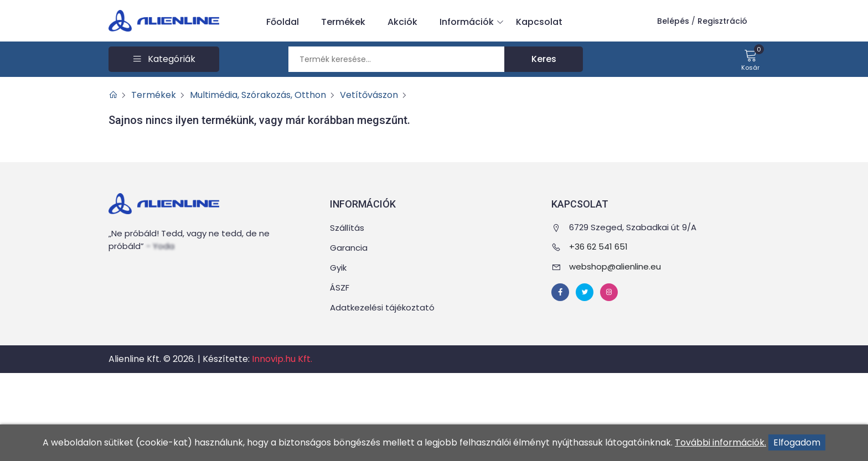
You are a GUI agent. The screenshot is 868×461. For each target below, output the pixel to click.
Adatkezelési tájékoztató (382, 307)
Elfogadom (797, 442)
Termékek (343, 22)
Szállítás (347, 228)
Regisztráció (722, 21)
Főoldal (283, 22)
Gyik (338, 268)
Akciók (402, 22)
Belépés (673, 21)
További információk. (720, 442)
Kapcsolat (539, 22)
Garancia (349, 248)
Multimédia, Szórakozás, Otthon (258, 95)
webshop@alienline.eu (615, 266)
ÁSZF (340, 288)
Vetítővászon (369, 95)
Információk (469, 22)
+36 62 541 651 (598, 247)
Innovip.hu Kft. (282, 359)
